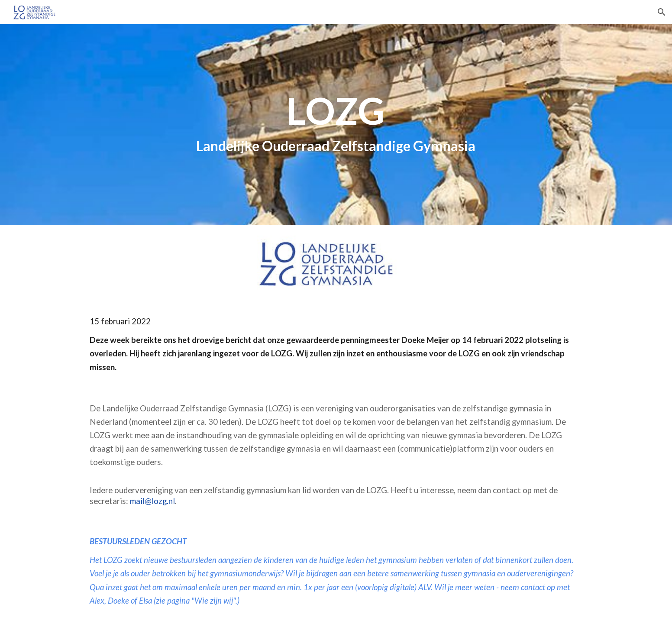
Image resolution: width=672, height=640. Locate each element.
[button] (662, 12)
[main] (336, 125)
